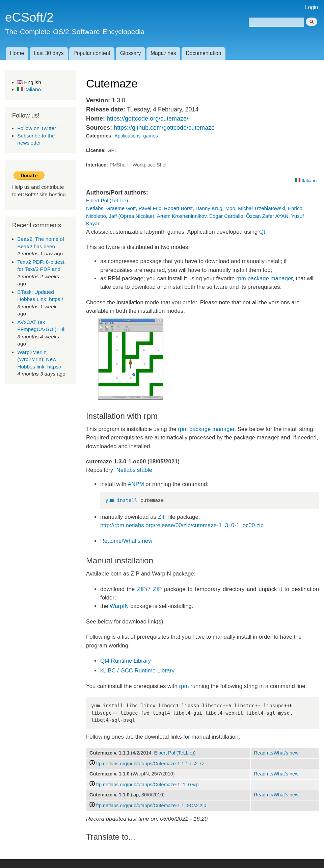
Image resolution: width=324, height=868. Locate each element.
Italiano (29, 89)
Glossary (131, 53)
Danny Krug (209, 208)
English (29, 82)
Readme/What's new (126, 541)
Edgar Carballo (226, 216)
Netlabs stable (134, 470)
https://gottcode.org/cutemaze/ (147, 119)
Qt (262, 232)
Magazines (163, 53)
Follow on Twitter (37, 128)
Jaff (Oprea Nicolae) (131, 216)
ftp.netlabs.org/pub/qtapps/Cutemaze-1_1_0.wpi (148, 785)
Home (17, 53)
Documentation (204, 53)
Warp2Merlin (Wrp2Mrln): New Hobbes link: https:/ (39, 359)
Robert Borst (178, 208)
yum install (121, 500)
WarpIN (119, 606)
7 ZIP (155, 589)
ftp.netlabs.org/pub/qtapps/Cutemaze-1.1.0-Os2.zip (151, 806)
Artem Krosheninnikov (182, 216)
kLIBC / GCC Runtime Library (137, 671)
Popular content (92, 53)
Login (312, 7)
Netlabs (95, 208)
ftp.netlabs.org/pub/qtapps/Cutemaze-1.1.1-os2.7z (150, 764)
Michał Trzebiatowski (261, 208)
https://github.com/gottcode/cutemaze (164, 128)
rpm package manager (264, 278)
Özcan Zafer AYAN (267, 216)
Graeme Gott (121, 208)
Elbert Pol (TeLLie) (107, 200)
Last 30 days (49, 53)
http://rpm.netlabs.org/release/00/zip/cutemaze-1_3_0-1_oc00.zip (182, 525)
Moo (230, 208)
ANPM (136, 484)
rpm (184, 686)
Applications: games (136, 136)
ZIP (162, 517)
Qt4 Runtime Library (126, 661)
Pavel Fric (150, 208)
